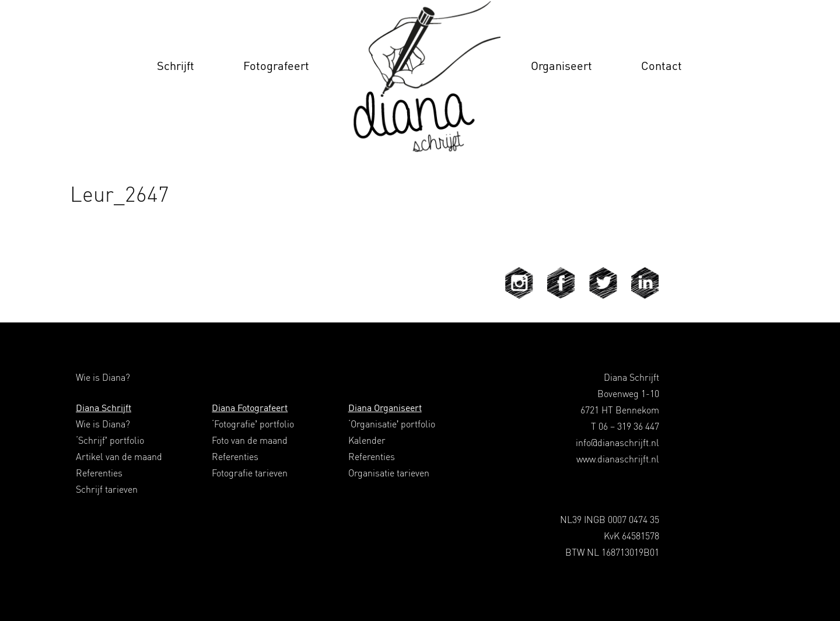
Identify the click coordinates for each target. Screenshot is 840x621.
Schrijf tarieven (107, 489)
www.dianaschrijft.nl (618, 459)
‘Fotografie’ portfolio (253, 424)
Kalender (367, 440)
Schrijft (176, 66)
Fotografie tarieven (250, 473)
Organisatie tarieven (389, 473)
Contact (661, 66)
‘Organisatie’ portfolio (392, 424)
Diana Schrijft (104, 408)
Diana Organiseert (385, 408)
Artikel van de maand (119, 457)
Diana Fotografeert (250, 408)
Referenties (99, 473)
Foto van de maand (250, 440)
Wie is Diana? (103, 424)
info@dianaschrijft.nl (617, 443)
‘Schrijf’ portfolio (110, 440)
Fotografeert (276, 66)
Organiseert (561, 66)
